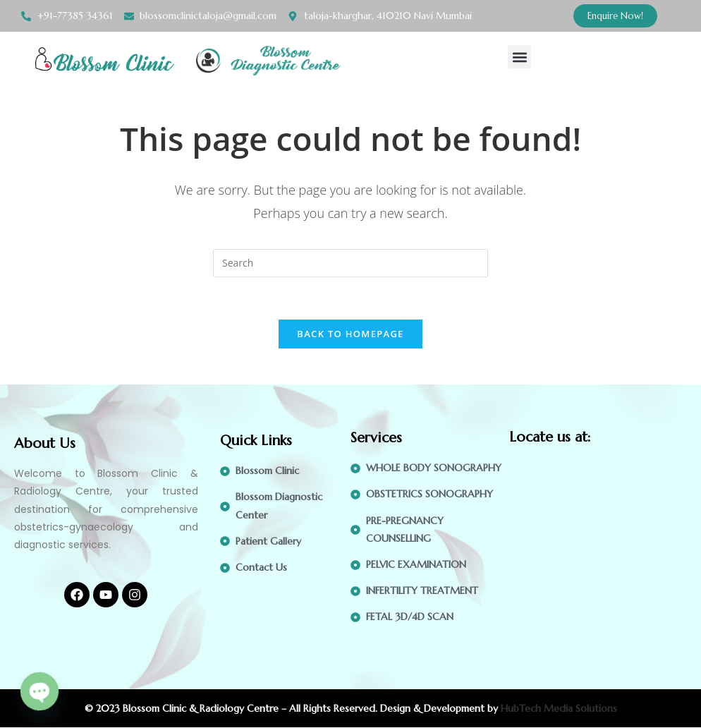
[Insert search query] (350, 263)
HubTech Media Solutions (559, 709)
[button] (519, 57)
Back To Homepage (350, 334)
